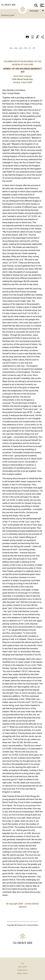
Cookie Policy (22, 970)
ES (21, 48)
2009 (12, 15)
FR (25, 48)
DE (11, 48)
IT (30, 48)
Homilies (6, 15)
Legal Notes (22, 967)
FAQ (23, 963)
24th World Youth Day (22, 79)
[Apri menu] (42, 5)
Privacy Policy (22, 973)
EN (16, 48)
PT (34, 48)
